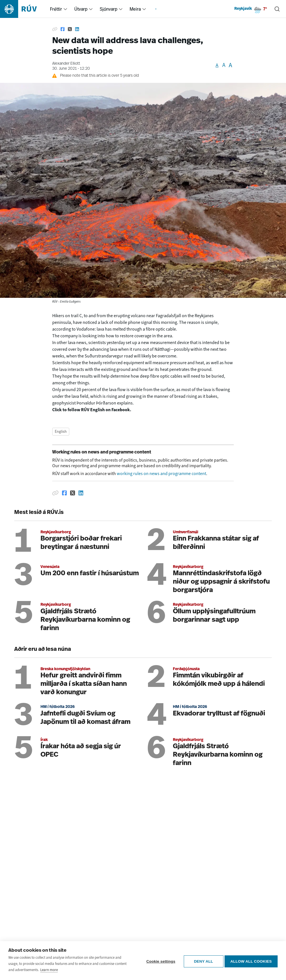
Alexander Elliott (66, 64)
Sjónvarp (109, 9)
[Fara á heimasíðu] (23, 9)
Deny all (202, 961)
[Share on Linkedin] (77, 29)
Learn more (49, 970)
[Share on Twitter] (70, 29)
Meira (135, 9)
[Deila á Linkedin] (81, 493)
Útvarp (81, 9)
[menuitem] (65, 9)
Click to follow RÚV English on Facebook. (92, 410)
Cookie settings (159, 961)
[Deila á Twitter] (73, 493)
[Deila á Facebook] (65, 493)
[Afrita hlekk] (55, 493)
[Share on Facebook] (63, 29)
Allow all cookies (251, 961)
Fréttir (56, 9)
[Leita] (277, 9)
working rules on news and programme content (161, 473)
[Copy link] (55, 29)
